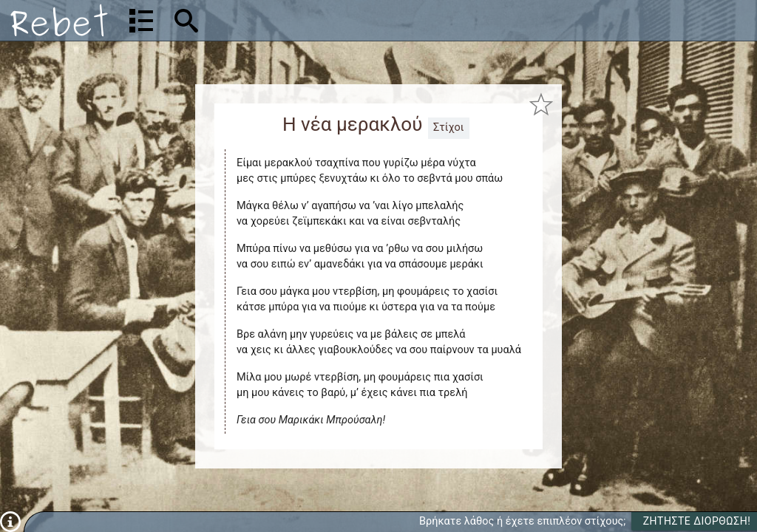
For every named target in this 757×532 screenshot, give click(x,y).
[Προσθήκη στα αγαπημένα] (542, 105)
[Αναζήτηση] (281, 20)
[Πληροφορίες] (10, 521)
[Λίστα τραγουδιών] (141, 21)
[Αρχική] (59, 20)
